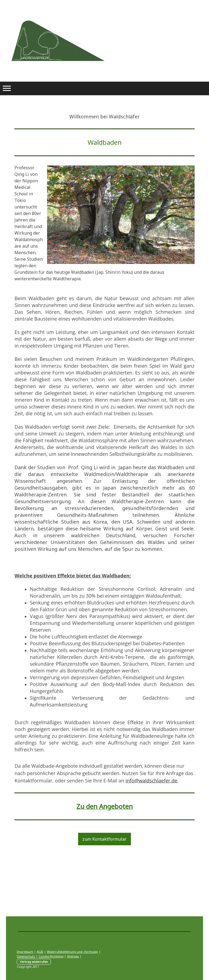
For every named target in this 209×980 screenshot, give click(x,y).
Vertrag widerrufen (34, 962)
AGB (40, 952)
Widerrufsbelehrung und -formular (72, 952)
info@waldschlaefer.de (151, 781)
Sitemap (73, 956)
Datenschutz (26, 956)
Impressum (25, 952)
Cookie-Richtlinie (51, 956)
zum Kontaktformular (104, 839)
